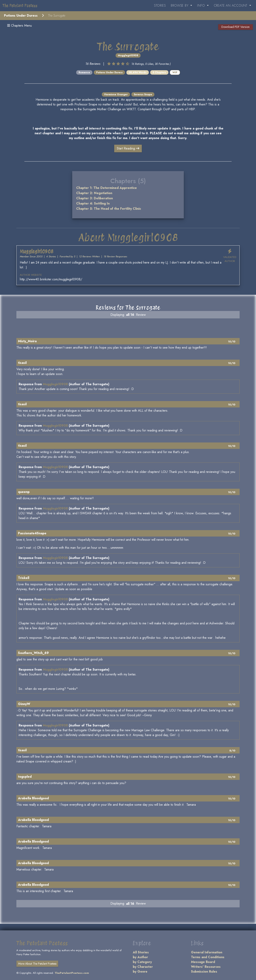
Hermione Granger (116, 94)
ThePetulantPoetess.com (72, 973)
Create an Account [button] (231, 6)
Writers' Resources (206, 967)
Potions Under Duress (21, 16)
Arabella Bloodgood (33, 798)
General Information (207, 952)
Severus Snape (143, 94)
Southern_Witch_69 (33, 653)
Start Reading (128, 148)
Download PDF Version (235, 27)
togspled (25, 777)
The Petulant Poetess (20, 6)
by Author (140, 957)
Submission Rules (204, 971)
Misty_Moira (27, 341)
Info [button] (202, 6)
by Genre (140, 971)
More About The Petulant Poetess (37, 964)
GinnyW (24, 704)
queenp (24, 492)
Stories (160, 6)
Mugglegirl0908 (128, 55)
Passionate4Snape (32, 533)
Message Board (203, 962)
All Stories (141, 952)
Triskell (24, 578)
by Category (142, 962)
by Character (143, 967)
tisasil (22, 363)
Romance (84, 72)
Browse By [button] (180, 6)
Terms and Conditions (208, 957)
